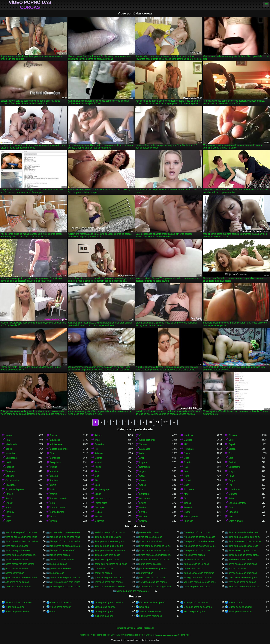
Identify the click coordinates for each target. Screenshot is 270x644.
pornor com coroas (193, 569)
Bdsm (98, 485)
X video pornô (235, 603)
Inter (186, 471)
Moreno (9, 435)
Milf (186, 444)
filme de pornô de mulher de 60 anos (245, 532)
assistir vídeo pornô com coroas (21, 532)
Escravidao (189, 489)
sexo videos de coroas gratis (243, 578)
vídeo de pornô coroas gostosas (155, 587)
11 (158, 422)
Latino (53, 489)
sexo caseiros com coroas (152, 578)
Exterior (188, 462)
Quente (98, 458)
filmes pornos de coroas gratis (244, 555)
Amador (54, 471)
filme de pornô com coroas (197, 532)
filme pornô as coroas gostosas (199, 537)
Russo (9, 498)
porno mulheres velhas (17, 569)
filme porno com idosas (151, 541)
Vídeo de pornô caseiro (17, 612)
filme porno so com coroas (197, 550)
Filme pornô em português (19, 603)
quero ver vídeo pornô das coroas (67, 578)
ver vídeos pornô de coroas (242, 582)
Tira (52, 453)
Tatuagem (10, 471)
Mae (97, 476)
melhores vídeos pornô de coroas (156, 560)
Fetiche (143, 512)
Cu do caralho (12, 480)
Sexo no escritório (238, 503)
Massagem (145, 498)
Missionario (11, 444)
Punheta (54, 480)
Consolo (188, 480)
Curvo (53, 485)
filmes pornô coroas (60, 555)
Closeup (54, 476)
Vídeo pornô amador (60, 607)
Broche (54, 435)
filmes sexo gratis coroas (107, 560)
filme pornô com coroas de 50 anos (67, 541)
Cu (141, 435)
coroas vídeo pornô (149, 532)
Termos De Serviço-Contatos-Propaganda (135, 628)
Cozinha (143, 521)
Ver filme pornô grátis (195, 612)
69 (185, 498)
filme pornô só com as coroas (154, 550)
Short (187, 485)
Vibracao (233, 494)
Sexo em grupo (102, 489)
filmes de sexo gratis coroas (243, 550)
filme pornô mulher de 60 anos (110, 550)
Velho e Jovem (236, 521)
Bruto (53, 503)
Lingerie (143, 462)
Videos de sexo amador (240, 607)
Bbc (97, 480)
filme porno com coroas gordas (110, 541)
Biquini (98, 494)
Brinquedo (55, 458)
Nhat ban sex (132, 635)
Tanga (232, 480)
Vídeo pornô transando (240, 612)
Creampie (100, 508)
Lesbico (9, 462)
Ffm (231, 485)
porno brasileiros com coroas (20, 564)
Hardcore (189, 435)
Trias (97, 440)
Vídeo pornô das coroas (30, 5)
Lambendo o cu (102, 498)
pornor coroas (57, 573)
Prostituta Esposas (15, 489)
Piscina (98, 517)
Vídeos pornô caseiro (150, 612)
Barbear (188, 440)
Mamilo (54, 494)
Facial (98, 467)
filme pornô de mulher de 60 (109, 546)
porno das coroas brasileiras (243, 564)
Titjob (8, 517)
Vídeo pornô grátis (104, 612)
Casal (142, 476)
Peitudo (99, 435)
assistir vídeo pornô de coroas (65, 532)
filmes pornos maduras (17, 560)
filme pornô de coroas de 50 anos (67, 546)
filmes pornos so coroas (62, 560)
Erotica (143, 503)
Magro (232, 471)
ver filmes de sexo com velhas (65, 582)
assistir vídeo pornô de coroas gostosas (111, 532)
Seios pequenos (147, 440)
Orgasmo (233, 512)
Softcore (10, 476)
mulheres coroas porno (240, 560)
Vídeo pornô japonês (105, 607)
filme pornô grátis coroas (18, 550)
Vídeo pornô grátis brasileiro (109, 603)
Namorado (145, 467)
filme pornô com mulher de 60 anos (200, 541)
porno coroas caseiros (150, 564)
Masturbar (10, 453)
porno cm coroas (58, 564)
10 (150, 422)
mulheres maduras (104, 616)
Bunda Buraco (57, 512)
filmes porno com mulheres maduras (22, 555)
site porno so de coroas (17, 582)
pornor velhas (146, 573)
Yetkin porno (85, 635)
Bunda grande (191, 517)
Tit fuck (9, 494)
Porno (53, 612)
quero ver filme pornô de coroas (21, 578)
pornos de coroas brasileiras (243, 573)
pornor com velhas (15, 573)
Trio (230, 453)
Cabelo (143, 485)
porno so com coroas (61, 569)
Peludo (54, 467)
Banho (143, 508)
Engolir (9, 503)
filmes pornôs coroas (194, 555)
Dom (142, 489)
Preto (187, 476)
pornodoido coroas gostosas (153, 569)
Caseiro (143, 480)
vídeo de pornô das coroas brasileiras (245, 587)
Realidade (10, 485)
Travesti (188, 508)
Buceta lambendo (59, 449)
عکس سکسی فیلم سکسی (168, 635)
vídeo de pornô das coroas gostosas (133, 591)
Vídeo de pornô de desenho (198, 607)
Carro (231, 508)
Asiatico (99, 453)
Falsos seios (101, 503)
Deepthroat (56, 462)
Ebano (187, 512)
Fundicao (189, 521)
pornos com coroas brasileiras (199, 573)
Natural (98, 462)
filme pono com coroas (151, 537)
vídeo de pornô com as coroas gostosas (111, 587)
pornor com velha (237, 569)
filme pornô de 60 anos (17, 546)
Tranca (187, 503)
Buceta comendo (58, 498)
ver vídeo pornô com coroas (109, 582)
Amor (8, 508)
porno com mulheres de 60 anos (111, 564)
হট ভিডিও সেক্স (120, 635)
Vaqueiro (144, 444)
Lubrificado (234, 489)
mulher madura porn (194, 560)
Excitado (233, 462)
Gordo (53, 517)
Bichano (233, 435)
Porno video (185, 635)
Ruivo (231, 476)
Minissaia (99, 521)
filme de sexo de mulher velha (65, 537)
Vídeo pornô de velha (61, 603)
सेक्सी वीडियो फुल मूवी (147, 635)
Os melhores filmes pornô (152, 603)
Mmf (186, 494)
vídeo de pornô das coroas (197, 587)
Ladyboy (10, 512)
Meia (142, 453)
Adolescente (56, 444)
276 (166, 422)
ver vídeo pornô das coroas (153, 582)
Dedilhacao (11, 458)
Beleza (232, 449)
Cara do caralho (58, 508)
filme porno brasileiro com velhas (22, 541)
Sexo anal (144, 607)
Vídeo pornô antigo (15, 607)
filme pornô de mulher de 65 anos (200, 546)
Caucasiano (234, 467)
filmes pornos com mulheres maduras (156, 555)
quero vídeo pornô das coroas (110, 578)
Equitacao (55, 440)
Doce (187, 458)
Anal (142, 458)
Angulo (143, 471)
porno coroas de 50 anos (196, 564)
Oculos (98, 512)
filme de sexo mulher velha (108, 537)
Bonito (9, 449)
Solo (231, 458)
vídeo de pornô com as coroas (65, 587)
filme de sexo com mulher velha (21, 537)
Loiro (231, 440)
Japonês (10, 467)
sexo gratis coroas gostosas (198, 578)
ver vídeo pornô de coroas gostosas (200, 582)
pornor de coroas (103, 573)
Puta (97, 471)
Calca (187, 453)
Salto (231, 498)
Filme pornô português (151, 616)
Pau (186, 467)
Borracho (99, 444)
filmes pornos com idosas (107, 555)
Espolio (232, 444)
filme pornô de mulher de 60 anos (156, 546)
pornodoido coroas (104, 569)
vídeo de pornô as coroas (18, 587)
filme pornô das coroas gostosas (245, 541)
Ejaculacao (145, 449)
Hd (96, 449)
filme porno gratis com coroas (243, 546)
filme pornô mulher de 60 (63, 550)
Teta (8, 440)
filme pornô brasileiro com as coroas (245, 537)
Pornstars (189, 449)
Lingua (53, 521)
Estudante (144, 494)
